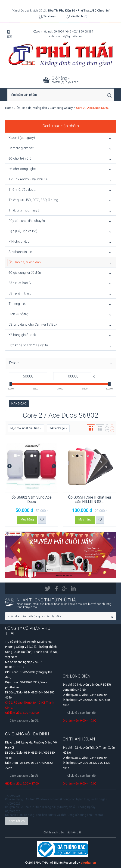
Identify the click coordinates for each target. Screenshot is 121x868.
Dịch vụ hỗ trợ (18, 314)
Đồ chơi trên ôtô (20, 158)
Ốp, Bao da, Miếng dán (32, 108)
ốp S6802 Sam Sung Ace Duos (32, 499)
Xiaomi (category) (22, 138)
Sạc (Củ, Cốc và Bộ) (23, 231)
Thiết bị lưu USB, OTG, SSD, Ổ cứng (33, 200)
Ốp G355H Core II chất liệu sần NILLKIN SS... (89, 499)
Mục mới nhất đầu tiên (26, 428)
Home (9, 108)
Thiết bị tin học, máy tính (26, 210)
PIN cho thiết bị (19, 241)
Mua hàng (27, 519)
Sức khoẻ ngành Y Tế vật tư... (29, 345)
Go (113, 617)
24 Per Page (58, 428)
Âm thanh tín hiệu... (22, 252)
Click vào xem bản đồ (81, 713)
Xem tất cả (17, 821)
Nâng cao (19, 403)
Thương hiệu (18, 304)
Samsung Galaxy (62, 108)
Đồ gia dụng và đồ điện (25, 273)
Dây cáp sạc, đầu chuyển (27, 221)
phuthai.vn (88, 863)
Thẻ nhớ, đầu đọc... (22, 190)
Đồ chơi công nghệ (22, 169)
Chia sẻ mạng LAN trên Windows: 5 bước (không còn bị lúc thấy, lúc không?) (56, 799)
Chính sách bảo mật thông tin (63, 832)
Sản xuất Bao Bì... (21, 283)
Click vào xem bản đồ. (24, 721)
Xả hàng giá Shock (22, 335)
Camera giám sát (21, 148)
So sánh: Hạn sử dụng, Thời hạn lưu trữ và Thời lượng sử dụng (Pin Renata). (54, 815)
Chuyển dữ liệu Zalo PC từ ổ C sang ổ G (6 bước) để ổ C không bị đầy (50, 807)
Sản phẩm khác (20, 293)
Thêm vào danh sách (42, 520)
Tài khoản (50, 16)
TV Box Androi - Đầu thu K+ (28, 179)
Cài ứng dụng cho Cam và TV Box (33, 324)
